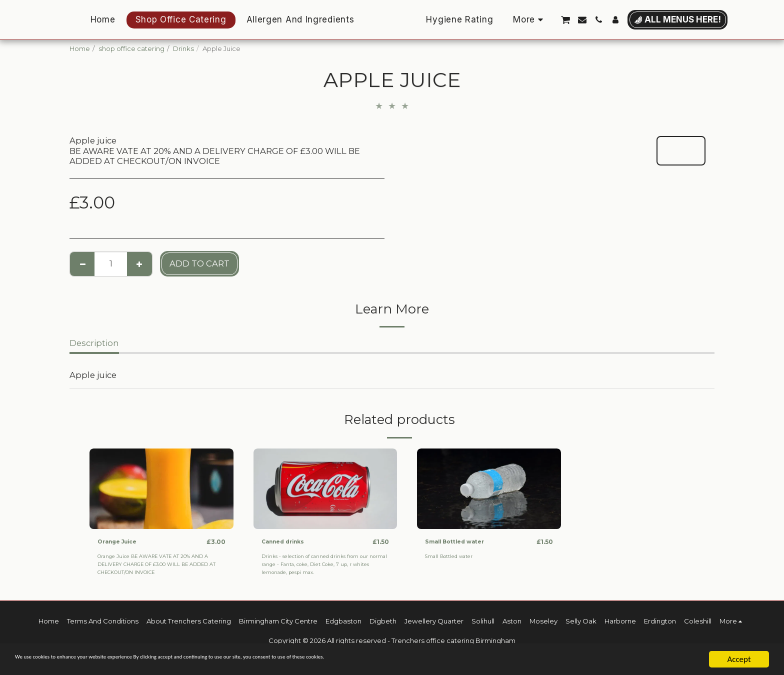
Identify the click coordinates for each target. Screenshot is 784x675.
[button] (602, 20)
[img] (161, 489)
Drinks (183, 48)
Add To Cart (199, 263)
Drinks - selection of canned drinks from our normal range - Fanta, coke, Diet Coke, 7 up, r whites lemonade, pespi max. (319, 565)
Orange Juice (121, 541)
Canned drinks (288, 541)
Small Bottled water (462, 541)
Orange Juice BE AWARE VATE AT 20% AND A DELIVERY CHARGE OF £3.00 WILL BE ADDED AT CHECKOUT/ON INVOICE (161, 565)
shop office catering (131, 48)
